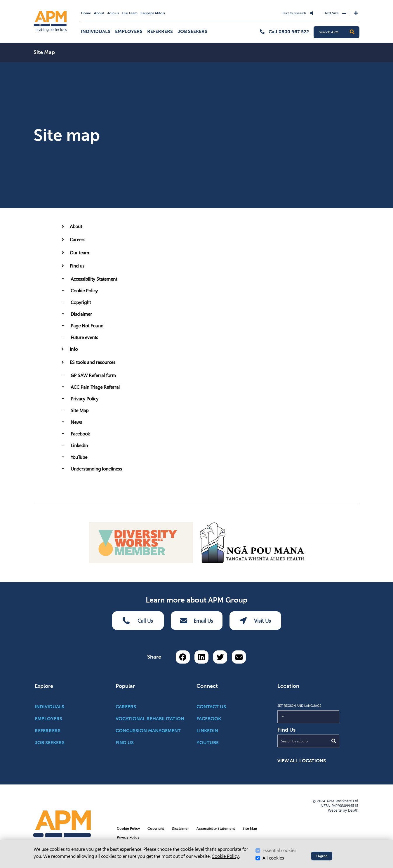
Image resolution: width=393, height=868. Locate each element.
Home (86, 13)
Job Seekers (192, 31)
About (99, 13)
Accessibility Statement (94, 279)
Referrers (160, 31)
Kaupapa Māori (153, 13)
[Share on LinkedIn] (201, 657)
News (76, 422)
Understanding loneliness (96, 469)
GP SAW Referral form (93, 375)
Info (74, 349)
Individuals (96, 31)
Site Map (80, 410)
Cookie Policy (84, 291)
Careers (78, 240)
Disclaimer (81, 314)
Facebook (80, 434)
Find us (77, 266)
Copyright (81, 302)
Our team (130, 13)
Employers (129, 31)
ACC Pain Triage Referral (95, 387)
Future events (84, 337)
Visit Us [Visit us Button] (255, 620)
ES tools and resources (93, 362)
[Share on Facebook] (183, 657)
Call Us (138, 620)
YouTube (79, 457)
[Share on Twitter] (220, 657)
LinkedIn (79, 446)
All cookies (273, 858)
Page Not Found (87, 326)
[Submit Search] (334, 741)
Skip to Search (148, 9)
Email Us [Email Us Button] (197, 620)
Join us (113, 13)
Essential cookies (279, 850)
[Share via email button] (239, 657)
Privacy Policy (85, 399)
